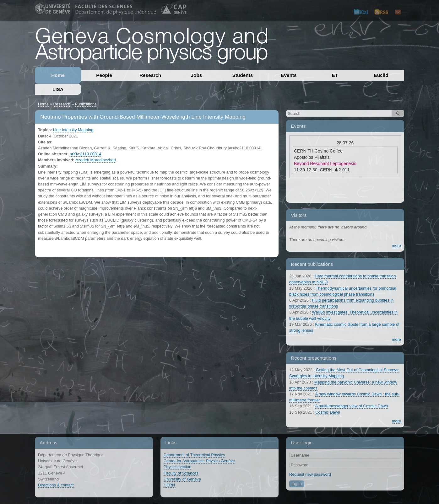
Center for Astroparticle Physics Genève (199, 461)
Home (58, 75)
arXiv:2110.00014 (85, 154)
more (396, 246)
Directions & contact (56, 485)
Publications (86, 104)
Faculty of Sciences (181, 473)
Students (243, 75)
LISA (58, 89)
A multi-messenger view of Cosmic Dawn (352, 406)
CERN (169, 485)
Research (150, 75)
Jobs (197, 75)
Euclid (381, 75)
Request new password (310, 474)
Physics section (177, 467)
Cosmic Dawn (328, 412)
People (104, 75)
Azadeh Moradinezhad (95, 160)
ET (335, 75)
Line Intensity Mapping (73, 130)
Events (289, 75)
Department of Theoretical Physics (194, 455)
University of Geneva (182, 479)
